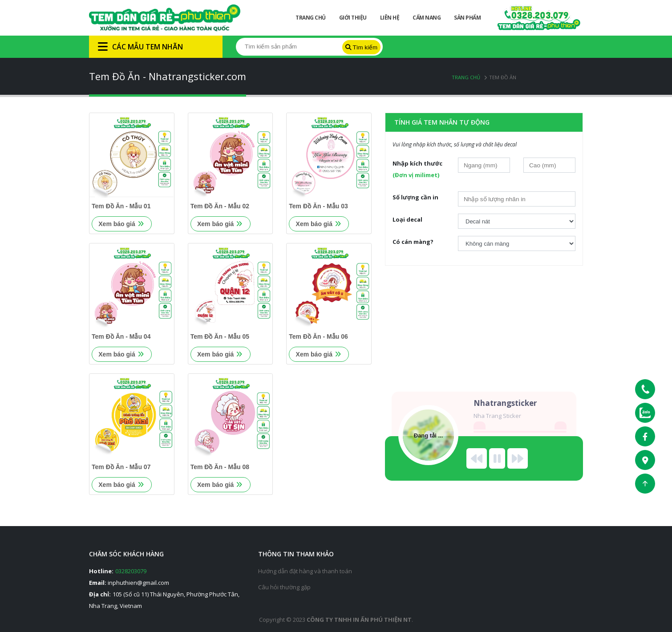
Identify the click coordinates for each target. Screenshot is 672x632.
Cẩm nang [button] (427, 18)
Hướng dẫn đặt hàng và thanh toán (305, 571)
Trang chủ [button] (311, 18)
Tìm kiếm (361, 47)
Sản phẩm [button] (467, 18)
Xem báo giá (121, 224)
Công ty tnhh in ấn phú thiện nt (359, 620)
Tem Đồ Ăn (503, 77)
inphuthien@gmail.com (138, 583)
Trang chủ (466, 77)
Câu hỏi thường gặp (284, 587)
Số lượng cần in (415, 197)
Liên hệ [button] (390, 18)
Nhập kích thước (417, 169)
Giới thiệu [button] (353, 18)
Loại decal (407, 219)
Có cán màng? (413, 242)
